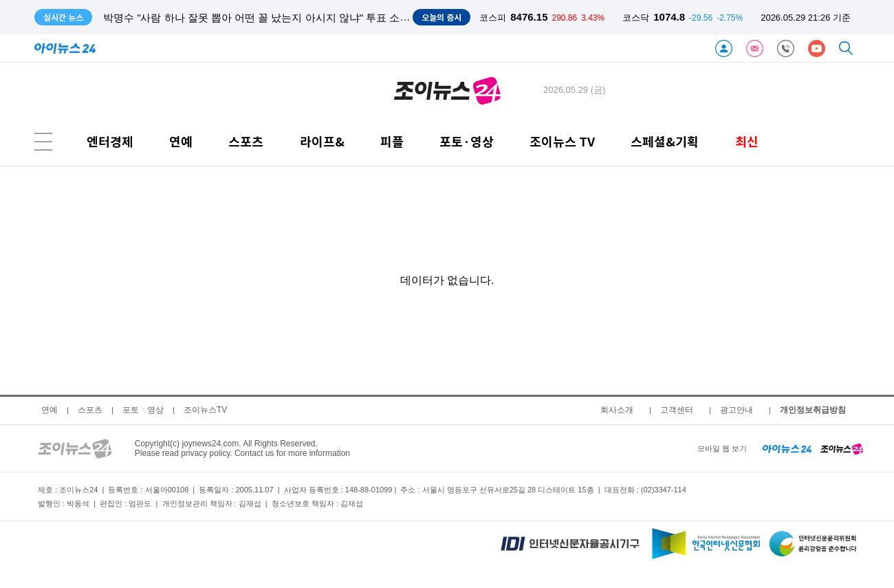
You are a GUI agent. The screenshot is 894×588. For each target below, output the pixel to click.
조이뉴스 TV (562, 141)
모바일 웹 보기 (722, 448)
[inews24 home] (787, 448)
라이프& (322, 141)
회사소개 (617, 410)
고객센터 (677, 410)
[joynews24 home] (842, 448)
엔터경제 (110, 141)
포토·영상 (467, 141)
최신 (747, 141)
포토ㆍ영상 (143, 410)
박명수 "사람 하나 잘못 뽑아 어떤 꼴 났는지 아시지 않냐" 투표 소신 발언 (269, 18)
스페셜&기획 (665, 141)
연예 (181, 141)
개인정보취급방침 (813, 410)
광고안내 (737, 410)
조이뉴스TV (205, 410)
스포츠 (246, 141)
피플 (392, 141)
